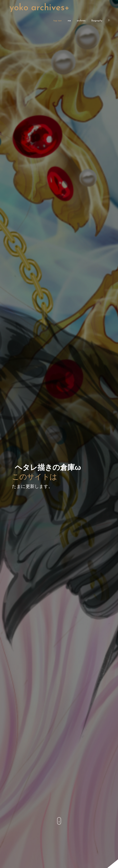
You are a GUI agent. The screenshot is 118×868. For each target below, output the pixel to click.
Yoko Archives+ (39, 8)
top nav (58, 21)
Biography (97, 21)
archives (81, 21)
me (69, 21)
